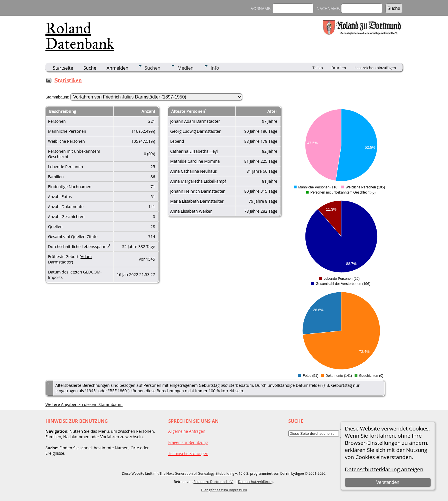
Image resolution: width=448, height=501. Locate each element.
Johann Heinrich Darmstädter (198, 191)
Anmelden (117, 68)
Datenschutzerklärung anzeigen (384, 469)
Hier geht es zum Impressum (224, 490)
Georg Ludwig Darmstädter (196, 131)
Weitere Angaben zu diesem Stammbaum (84, 404)
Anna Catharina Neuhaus (194, 171)
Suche (90, 68)
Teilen (318, 68)
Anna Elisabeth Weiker (191, 211)
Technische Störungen (188, 453)
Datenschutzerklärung (256, 482)
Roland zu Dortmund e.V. (213, 482)
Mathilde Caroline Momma (195, 161)
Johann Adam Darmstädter (195, 121)
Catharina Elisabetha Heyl (194, 151)
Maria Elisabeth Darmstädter (197, 201)
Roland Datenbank (80, 36)
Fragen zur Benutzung (188, 442)
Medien (185, 68)
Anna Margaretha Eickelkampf (198, 181)
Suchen (152, 68)
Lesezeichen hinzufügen (375, 68)
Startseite (63, 68)
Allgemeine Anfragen (187, 431)
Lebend (177, 141)
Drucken (339, 68)
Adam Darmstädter (70, 259)
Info (215, 68)
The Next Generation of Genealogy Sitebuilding (197, 473)
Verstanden (388, 482)
